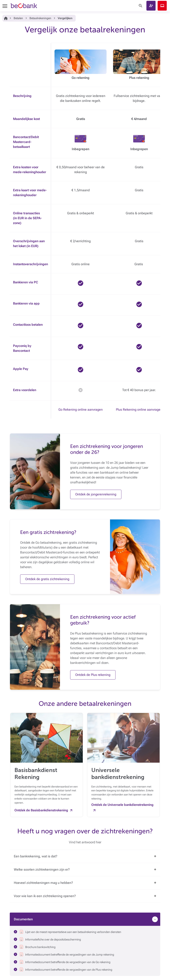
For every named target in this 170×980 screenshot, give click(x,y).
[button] (151, 6)
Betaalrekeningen (40, 18)
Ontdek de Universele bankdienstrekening (122, 805)
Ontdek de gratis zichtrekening (47, 579)
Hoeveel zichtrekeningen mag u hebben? (43, 883)
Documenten (23, 919)
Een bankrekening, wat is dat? (36, 856)
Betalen (18, 18)
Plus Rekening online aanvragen (139, 410)
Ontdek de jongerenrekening (96, 494)
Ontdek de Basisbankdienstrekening (41, 810)
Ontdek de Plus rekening (93, 675)
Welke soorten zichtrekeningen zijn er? (42, 869)
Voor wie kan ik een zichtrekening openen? (45, 896)
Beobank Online (162, 6)
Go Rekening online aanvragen (81, 410)
